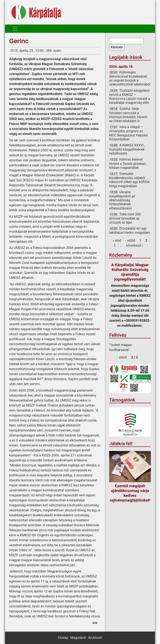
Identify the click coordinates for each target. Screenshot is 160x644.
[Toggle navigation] (15, 29)
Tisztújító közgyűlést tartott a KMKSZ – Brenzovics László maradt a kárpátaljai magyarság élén (130, 97)
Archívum (95, 638)
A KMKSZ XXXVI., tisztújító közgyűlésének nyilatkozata (127, 149)
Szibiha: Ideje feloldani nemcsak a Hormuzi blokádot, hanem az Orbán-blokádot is (128, 115)
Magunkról (78, 638)
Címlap (63, 638)
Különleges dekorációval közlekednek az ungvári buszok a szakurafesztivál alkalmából (130, 78)
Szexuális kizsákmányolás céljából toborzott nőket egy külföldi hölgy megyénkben (129, 180)
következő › (135, 245)
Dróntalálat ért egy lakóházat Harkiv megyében (130, 231)
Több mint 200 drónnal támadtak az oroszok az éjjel (125, 218)
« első (117, 240)
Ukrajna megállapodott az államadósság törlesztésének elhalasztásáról (122, 200)
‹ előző (130, 240)
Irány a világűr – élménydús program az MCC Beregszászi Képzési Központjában (128, 133)
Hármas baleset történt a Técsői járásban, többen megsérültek (128, 163)
